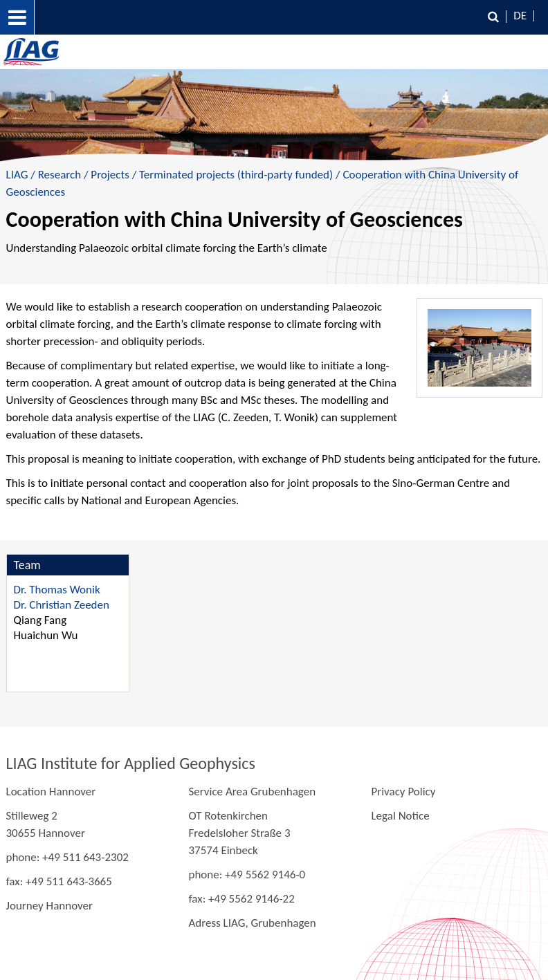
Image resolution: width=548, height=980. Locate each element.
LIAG (17, 175)
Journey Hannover (49, 906)
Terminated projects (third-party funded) (236, 175)
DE (520, 16)
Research (60, 175)
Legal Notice (400, 816)
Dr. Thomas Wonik (57, 590)
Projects (110, 175)
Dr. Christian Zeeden (62, 605)
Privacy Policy (403, 792)
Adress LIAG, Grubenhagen (252, 923)
